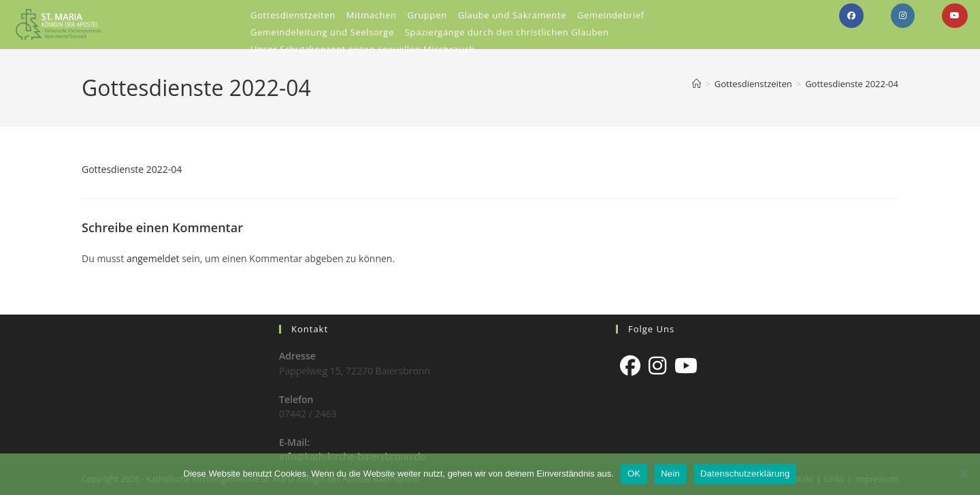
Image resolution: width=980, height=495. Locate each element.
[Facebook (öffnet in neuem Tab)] (851, 16)
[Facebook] (630, 366)
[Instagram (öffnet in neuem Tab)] (903, 16)
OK (634, 474)
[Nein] (963, 474)
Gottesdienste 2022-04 (852, 84)
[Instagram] (657, 366)
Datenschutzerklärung (745, 474)
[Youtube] (686, 366)
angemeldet (153, 258)
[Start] (697, 84)
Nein (670, 474)
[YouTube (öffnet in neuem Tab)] (955, 16)
